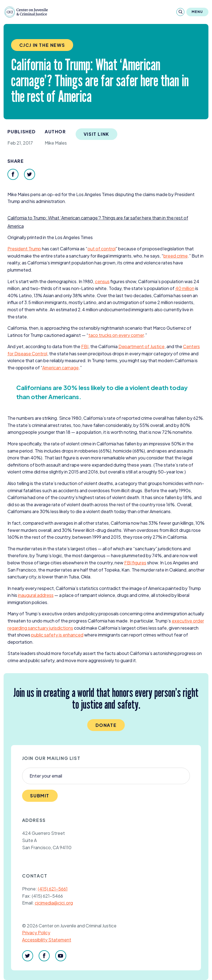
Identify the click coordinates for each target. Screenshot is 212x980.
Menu (197, 12)
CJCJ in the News (42, 45)
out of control (102, 249)
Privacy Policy (36, 932)
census (102, 281)
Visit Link (96, 134)
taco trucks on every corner (116, 335)
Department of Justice (141, 346)
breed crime (176, 256)
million (185, 288)
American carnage (60, 368)
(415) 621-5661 (53, 889)
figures (135, 563)
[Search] (180, 12)
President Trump (24, 249)
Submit (40, 796)
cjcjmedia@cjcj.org (54, 903)
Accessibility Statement (47, 940)
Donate (106, 725)
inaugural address (36, 595)
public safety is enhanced (57, 635)
